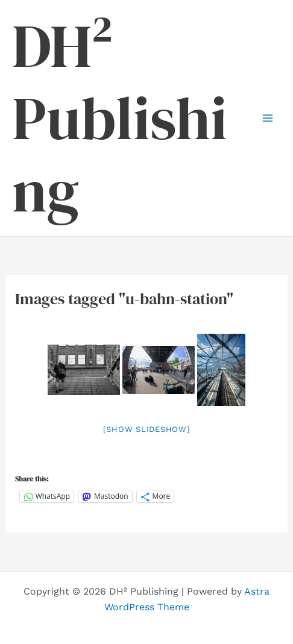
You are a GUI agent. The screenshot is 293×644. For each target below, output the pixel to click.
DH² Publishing (120, 118)
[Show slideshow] (147, 429)
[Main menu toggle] (268, 118)
